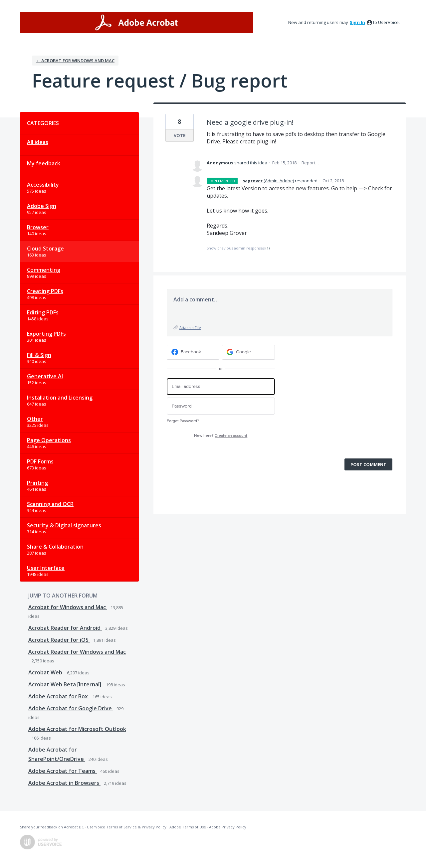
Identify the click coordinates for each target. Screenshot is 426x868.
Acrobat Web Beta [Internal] (65, 684)
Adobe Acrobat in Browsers (64, 783)
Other (35, 419)
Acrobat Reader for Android (65, 628)
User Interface (46, 568)
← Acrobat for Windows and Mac (75, 61)
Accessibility (43, 185)
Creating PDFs (45, 291)
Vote (180, 135)
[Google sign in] (248, 352)
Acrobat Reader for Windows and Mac (77, 652)
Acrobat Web (46, 672)
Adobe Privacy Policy (228, 827)
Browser (38, 227)
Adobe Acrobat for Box (59, 696)
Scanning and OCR (50, 504)
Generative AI (45, 376)
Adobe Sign (42, 206)
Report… (310, 163)
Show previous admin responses (238, 248)
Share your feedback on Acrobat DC (52, 827)
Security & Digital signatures (64, 525)
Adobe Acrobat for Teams (63, 771)
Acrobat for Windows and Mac (68, 607)
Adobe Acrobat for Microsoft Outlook (77, 729)
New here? (221, 436)
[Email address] (221, 387)
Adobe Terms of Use (188, 827)
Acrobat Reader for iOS (59, 640)
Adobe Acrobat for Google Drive (71, 708)
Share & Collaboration (55, 547)
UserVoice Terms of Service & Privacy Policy (127, 827)
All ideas (38, 142)
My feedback (44, 163)
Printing (37, 483)
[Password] (221, 406)
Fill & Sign (39, 355)
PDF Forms (40, 461)
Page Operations (49, 440)
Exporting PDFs (46, 334)
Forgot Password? (183, 421)
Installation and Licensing (60, 398)
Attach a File (190, 328)
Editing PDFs (43, 312)
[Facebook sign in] (193, 352)
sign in (357, 22)
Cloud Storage (45, 249)
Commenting (44, 270)
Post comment (368, 464)
